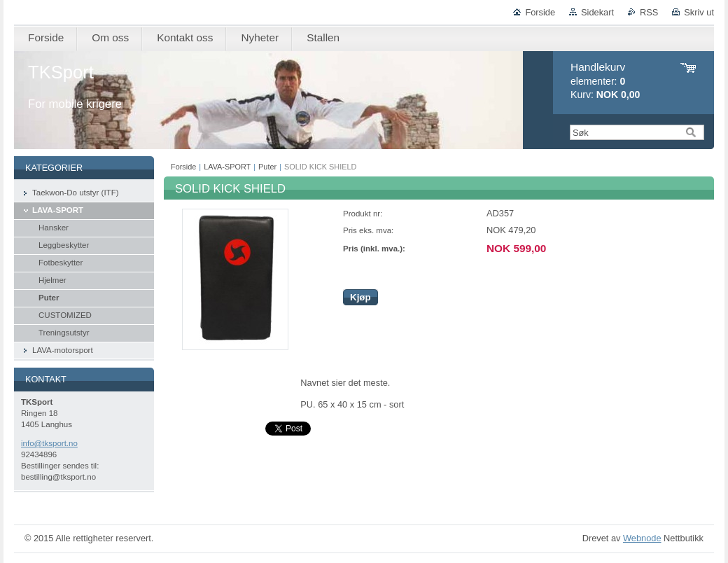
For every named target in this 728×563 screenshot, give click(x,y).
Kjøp (360, 297)
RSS (649, 12)
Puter (267, 167)
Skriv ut (699, 12)
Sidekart (597, 12)
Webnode (642, 538)
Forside (540, 12)
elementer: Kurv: (605, 81)
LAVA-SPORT (227, 167)
